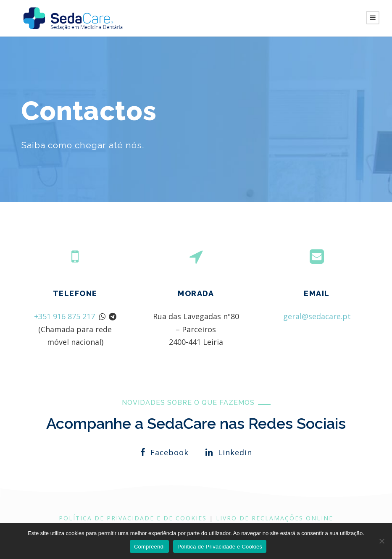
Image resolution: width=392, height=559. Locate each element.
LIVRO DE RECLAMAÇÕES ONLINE (275, 518)
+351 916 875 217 (64, 316)
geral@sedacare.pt (317, 315)
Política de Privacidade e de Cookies (133, 518)
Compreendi (149, 547)
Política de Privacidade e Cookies (220, 547)
